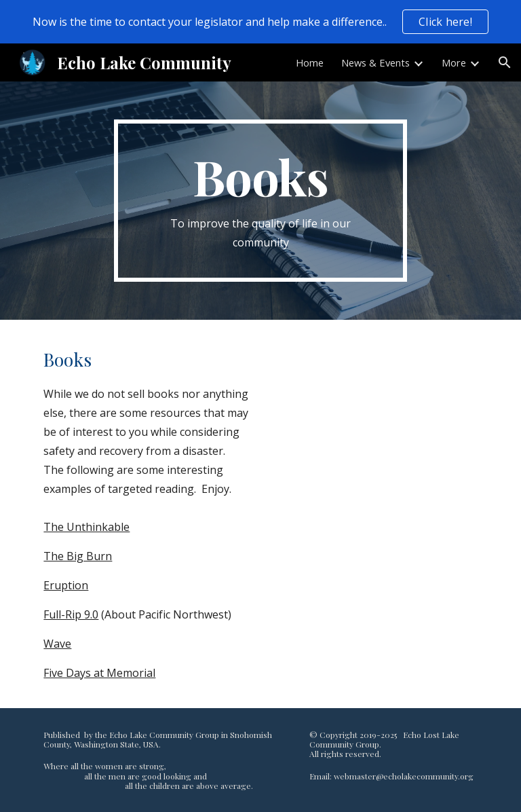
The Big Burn (78, 556)
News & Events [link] (375, 62)
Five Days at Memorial (99, 673)
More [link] (454, 62)
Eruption (66, 585)
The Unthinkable (86, 527)
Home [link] (310, 62)
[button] (505, 62)
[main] (260, 201)
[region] (260, 22)
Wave (57, 644)
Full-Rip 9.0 (71, 614)
